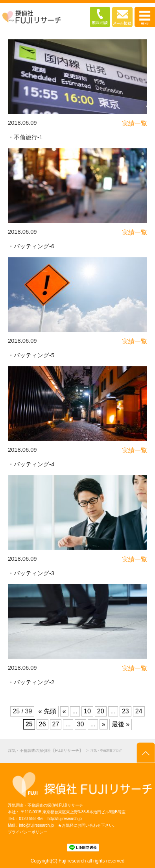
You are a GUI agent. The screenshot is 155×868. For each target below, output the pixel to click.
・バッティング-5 (31, 355)
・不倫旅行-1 (25, 137)
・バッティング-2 (31, 682)
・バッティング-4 (31, 464)
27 (56, 724)
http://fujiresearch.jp (65, 819)
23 (125, 711)
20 (101, 711)
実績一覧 (135, 123)
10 (87, 711)
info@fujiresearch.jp (36, 825)
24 (139, 711)
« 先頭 (47, 711)
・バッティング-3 (31, 573)
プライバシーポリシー (28, 832)
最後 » (121, 724)
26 (42, 724)
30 (81, 724)
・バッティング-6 (31, 246)
